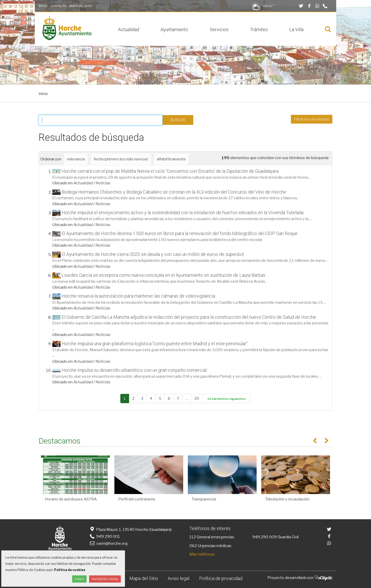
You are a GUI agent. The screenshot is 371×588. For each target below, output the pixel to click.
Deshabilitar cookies (105, 579)
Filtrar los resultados (312, 119)
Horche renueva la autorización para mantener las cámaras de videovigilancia (138, 296)
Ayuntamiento (174, 29)
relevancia (76, 159)
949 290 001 (104, 537)
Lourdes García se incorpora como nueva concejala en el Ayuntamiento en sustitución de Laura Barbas (163, 275)
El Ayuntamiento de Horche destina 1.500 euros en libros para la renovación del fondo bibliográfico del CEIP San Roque (180, 233)
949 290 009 (264, 537)
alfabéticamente (171, 159)
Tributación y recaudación (287, 499)
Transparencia (204, 499)
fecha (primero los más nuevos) (121, 159)
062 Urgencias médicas (210, 546)
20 (197, 399)
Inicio (43, 6)
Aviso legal (179, 578)
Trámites (259, 29)
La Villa (296, 29)
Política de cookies (70, 570)
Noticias (103, 183)
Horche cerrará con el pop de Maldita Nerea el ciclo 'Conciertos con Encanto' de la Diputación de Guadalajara (170, 171)
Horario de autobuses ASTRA (71, 499)
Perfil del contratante (137, 499)
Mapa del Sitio (81, 6)
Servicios (219, 29)
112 (193, 537)
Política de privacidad (221, 578)
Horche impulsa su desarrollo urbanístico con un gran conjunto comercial (134, 370)
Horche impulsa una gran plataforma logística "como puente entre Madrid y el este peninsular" (155, 344)
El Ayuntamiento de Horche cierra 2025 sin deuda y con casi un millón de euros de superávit (153, 254)
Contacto (58, 6)
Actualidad (129, 29)
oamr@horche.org (108, 543)
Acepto (79, 579)
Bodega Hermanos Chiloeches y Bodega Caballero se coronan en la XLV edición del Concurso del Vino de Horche (174, 192)
